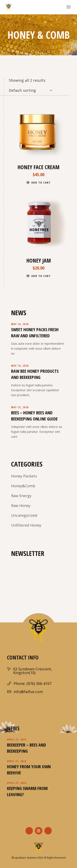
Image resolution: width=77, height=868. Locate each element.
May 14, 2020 (20, 324)
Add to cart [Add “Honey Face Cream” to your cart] (41, 182)
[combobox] (31, 90)
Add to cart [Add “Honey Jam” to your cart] (41, 276)
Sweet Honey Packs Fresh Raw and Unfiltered (35, 332)
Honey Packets (24, 476)
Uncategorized (24, 515)
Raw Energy (21, 496)
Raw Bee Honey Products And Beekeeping (35, 374)
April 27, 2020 (17, 739)
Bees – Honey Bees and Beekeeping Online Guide (34, 416)
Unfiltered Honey (26, 525)
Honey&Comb (23, 486)
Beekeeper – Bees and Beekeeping (26, 748)
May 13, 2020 (20, 407)
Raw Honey (21, 505)
